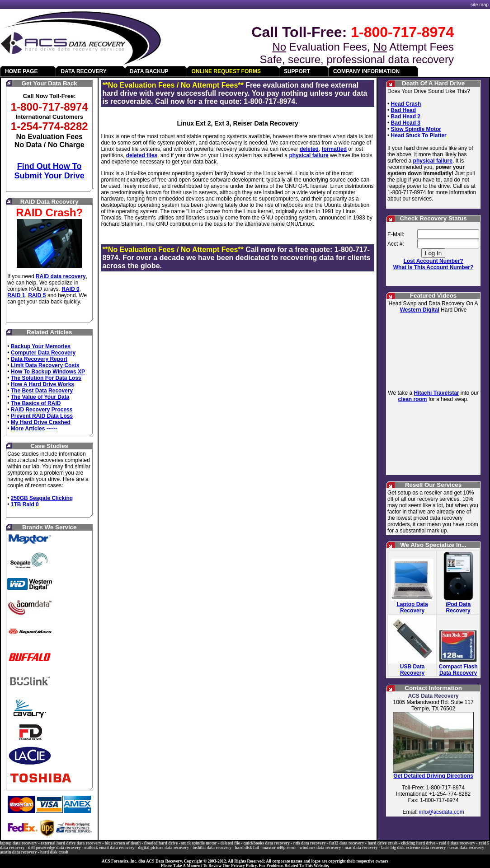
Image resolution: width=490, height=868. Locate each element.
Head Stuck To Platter (419, 135)
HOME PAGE (21, 71)
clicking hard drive (418, 843)
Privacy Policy (244, 866)
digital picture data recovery (163, 848)
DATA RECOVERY (83, 71)
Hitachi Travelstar (436, 393)
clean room (413, 399)
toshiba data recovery (212, 848)
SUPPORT (297, 71)
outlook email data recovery (110, 848)
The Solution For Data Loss (46, 378)
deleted (309, 149)
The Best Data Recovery (42, 391)
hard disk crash (54, 852)
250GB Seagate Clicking (42, 498)
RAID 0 (70, 289)
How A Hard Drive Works (42, 384)
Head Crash (406, 104)
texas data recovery (467, 848)
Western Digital (420, 310)
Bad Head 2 (406, 117)
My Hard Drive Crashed (41, 422)
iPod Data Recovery (458, 607)
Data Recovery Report (39, 359)
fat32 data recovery (346, 843)
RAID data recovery (61, 276)
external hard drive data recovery (71, 843)
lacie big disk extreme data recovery (413, 848)
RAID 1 (16, 295)
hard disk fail (247, 848)
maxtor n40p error (279, 848)
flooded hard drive (161, 843)
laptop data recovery (19, 843)
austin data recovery (18, 852)
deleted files (142, 155)
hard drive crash (382, 843)
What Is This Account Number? (433, 267)
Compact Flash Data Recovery (458, 670)
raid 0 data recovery (457, 843)
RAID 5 (37, 295)
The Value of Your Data (40, 397)
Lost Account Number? (433, 261)
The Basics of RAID (36, 403)
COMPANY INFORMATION (366, 71)
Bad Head (403, 110)
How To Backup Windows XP (48, 372)
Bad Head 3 (406, 123)
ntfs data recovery (310, 843)
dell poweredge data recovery (54, 848)
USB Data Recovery (412, 670)
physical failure (309, 155)
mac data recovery (361, 848)
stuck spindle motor (199, 843)
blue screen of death (123, 843)
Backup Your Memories (41, 346)
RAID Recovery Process (42, 410)
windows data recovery (320, 848)
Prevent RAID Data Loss (42, 416)
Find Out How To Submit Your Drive (49, 171)
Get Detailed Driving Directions (433, 776)
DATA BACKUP (149, 71)
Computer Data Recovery (43, 353)
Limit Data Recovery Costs (45, 365)
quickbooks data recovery (266, 843)
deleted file (230, 843)
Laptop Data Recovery (412, 607)
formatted (334, 149)
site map (480, 5)
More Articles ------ (34, 429)
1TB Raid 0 (25, 504)
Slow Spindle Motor (416, 129)
